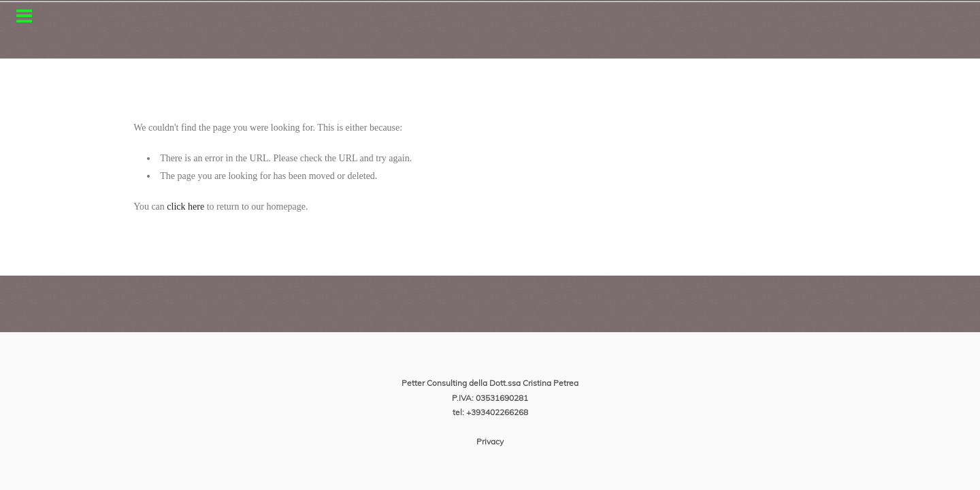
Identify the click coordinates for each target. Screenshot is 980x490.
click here (185, 207)
